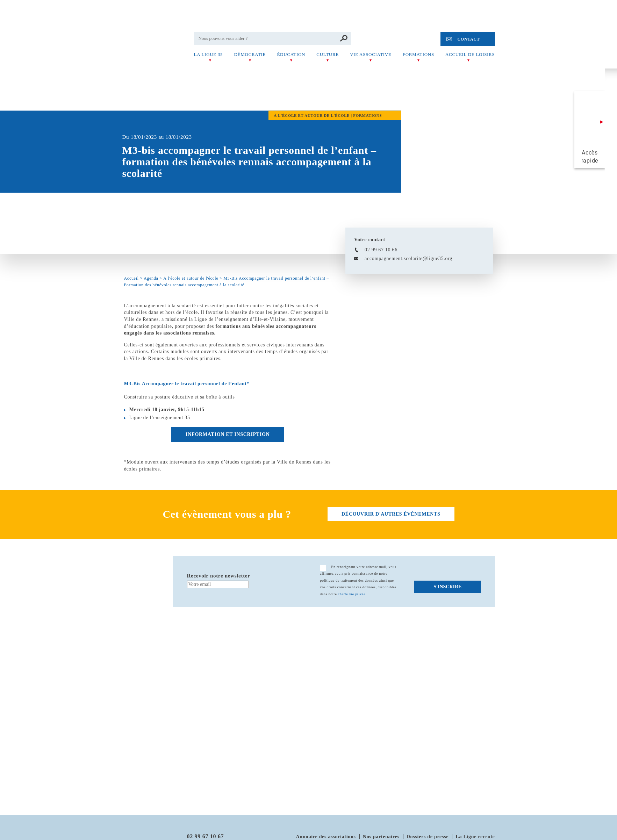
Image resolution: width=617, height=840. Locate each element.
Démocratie (250, 54)
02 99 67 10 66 (381, 250)
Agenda (151, 278)
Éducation (291, 54)
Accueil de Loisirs (470, 54)
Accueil (131, 278)
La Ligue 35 (209, 54)
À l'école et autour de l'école (191, 278)
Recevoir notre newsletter (219, 576)
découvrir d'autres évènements (391, 514)
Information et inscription (228, 434)
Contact (468, 39)
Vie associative (371, 54)
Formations (418, 54)
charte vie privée (352, 594)
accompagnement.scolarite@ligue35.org (408, 259)
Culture (328, 54)
